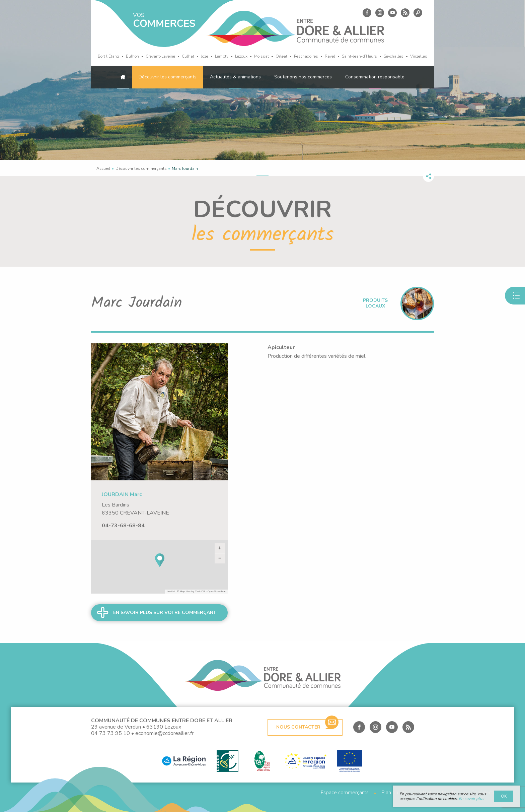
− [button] (220, 558)
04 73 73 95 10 (110, 733)
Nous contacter (307, 725)
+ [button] (220, 548)
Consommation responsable (375, 77)
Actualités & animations (235, 77)
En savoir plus (471, 799)
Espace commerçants (345, 793)
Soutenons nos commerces (303, 77)
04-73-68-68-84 (123, 526)
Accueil (103, 168)
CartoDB (200, 591)
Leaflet (171, 591)
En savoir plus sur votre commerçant (165, 613)
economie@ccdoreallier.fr (164, 733)
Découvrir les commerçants (168, 77)
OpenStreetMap (217, 591)
